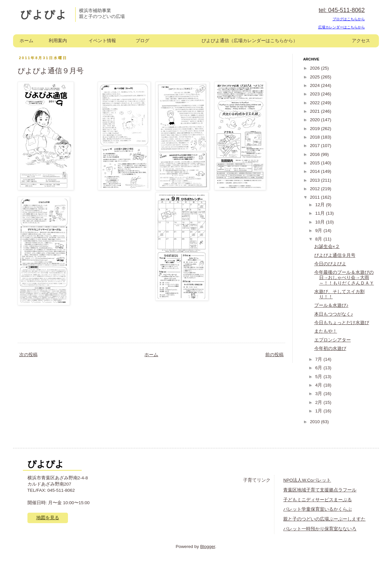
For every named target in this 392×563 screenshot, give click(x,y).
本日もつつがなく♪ (334, 314)
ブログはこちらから (349, 19)
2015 (316, 163)
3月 (319, 394)
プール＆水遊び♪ (331, 305)
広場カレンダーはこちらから (342, 27)
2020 (316, 120)
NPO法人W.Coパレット (307, 480)
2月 (319, 402)
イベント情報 (102, 41)
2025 (316, 77)
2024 (316, 85)
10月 (321, 222)
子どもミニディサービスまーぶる (318, 500)
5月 (319, 377)
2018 (316, 137)
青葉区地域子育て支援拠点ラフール (320, 490)
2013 (316, 180)
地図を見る (48, 518)
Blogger (208, 546)
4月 (319, 385)
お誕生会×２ (327, 247)
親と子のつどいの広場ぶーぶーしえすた (324, 519)
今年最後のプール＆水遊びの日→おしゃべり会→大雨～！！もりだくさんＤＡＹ (344, 278)
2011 (316, 197)
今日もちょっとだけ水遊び (342, 323)
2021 (316, 111)
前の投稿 (274, 355)
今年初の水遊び (330, 348)
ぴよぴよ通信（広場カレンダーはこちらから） (250, 41)
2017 (316, 146)
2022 (316, 103)
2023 (316, 94)
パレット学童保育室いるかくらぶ (318, 509)
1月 (319, 411)
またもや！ (326, 331)
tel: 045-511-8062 (342, 10)
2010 (316, 422)
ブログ (142, 41)
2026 (316, 68)
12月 (321, 205)
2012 (316, 189)
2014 (316, 171)
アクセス (361, 41)
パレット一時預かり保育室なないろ (320, 529)
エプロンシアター (333, 340)
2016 (316, 154)
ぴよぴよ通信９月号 (335, 255)
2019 (316, 129)
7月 (319, 359)
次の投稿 (28, 355)
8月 (319, 239)
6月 (319, 368)
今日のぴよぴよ (330, 264)
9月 (319, 231)
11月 (321, 213)
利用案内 (58, 41)
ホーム (26, 41)
